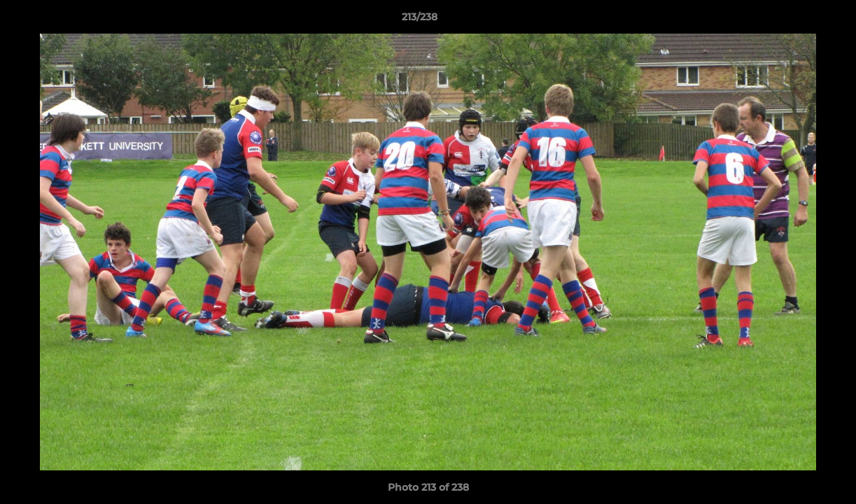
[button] (797, 20)
